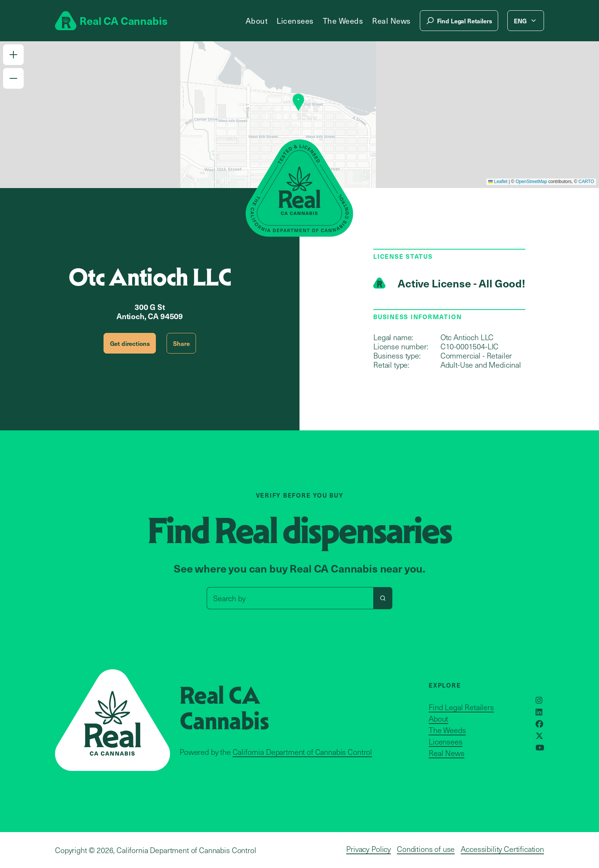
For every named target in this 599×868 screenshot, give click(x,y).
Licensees (295, 21)
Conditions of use (426, 849)
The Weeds (343, 21)
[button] (13, 55)
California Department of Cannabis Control (302, 752)
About (257, 21)
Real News (391, 21)
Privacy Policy (368, 849)
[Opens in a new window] (539, 700)
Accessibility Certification (502, 849)
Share (181, 343)
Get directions (130, 343)
